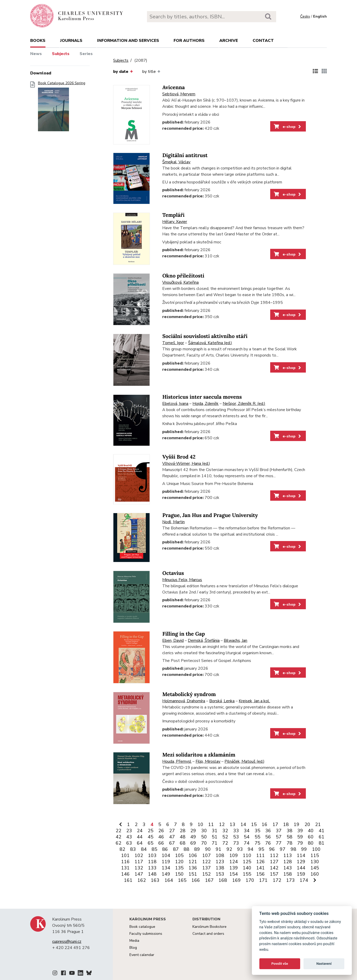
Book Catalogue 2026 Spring (62, 108)
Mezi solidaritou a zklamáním (199, 755)
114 (301, 855)
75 (258, 843)
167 (209, 880)
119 (166, 862)
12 (222, 824)
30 (204, 831)
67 (172, 843)
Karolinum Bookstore (209, 927)
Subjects (61, 54)
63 (129, 843)
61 (322, 837)
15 (254, 824)
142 (274, 868)
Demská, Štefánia (204, 641)
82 (122, 849)
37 (279, 831)
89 (197, 849)
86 (165, 849)
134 (166, 868)
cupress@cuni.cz (67, 942)
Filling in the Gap (184, 634)
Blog (133, 948)
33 (236, 831)
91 (219, 849)
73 (236, 843)
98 (293, 849)
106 (193, 855)
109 (234, 855)
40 (311, 831)
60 (311, 837)
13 (232, 824)
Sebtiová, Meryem (179, 94)
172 (277, 880)
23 (129, 831)
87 (176, 849)
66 (161, 843)
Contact (263, 41)
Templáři (173, 215)
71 (215, 843)
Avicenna (173, 87)
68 (183, 843)
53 (236, 837)
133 (152, 868)
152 (207, 874)
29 (193, 831)
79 (300, 843)
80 (311, 843)
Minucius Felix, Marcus (182, 580)
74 (247, 843)
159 (301, 874)
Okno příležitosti (183, 276)
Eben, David (173, 641)
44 (140, 837)
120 (179, 862)
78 (290, 843)
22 (119, 831)
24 (140, 831)
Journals (71, 41)
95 (261, 849)
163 (155, 880)
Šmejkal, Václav (176, 162)
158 (288, 874)
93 (240, 849)
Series (86, 54)
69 (193, 843)
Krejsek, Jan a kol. (254, 701)
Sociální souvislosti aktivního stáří (205, 336)
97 (283, 849)
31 (215, 831)
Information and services (128, 41)
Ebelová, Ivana (175, 404)
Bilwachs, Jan (235, 641)
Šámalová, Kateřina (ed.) (210, 343)
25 (151, 831)
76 (268, 843)
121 (193, 862)
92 (229, 849)
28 (183, 831)
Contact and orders (208, 934)
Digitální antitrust (185, 155)
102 (139, 855)
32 (225, 831)
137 (207, 868)
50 (204, 837)
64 (140, 843)
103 (152, 855)
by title (151, 72)
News (36, 54)
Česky (305, 16)
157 (274, 874)
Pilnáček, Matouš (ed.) (245, 761)
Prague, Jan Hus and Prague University (210, 515)
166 (196, 880)
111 (261, 855)
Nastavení (324, 964)
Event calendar (142, 955)
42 (119, 837)
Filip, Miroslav (208, 761)
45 (151, 837)
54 (247, 837)
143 (288, 868)
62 (119, 843)
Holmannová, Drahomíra (184, 701)
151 (193, 874)
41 (322, 831)
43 (129, 837)
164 (169, 880)
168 (223, 880)
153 (220, 874)
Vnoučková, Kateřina (180, 282)
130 (315, 862)
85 (154, 849)
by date (123, 72)
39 (300, 831)
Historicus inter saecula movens (202, 397)
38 (290, 831)
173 (290, 880)
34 (247, 831)
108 (220, 855)
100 (316, 849)
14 (243, 824)
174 (304, 880)
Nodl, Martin (173, 522)
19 (297, 824)
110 (247, 855)
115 (315, 855)
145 (315, 868)
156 (261, 874)
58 (290, 837)
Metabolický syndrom (189, 694)
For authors (189, 41)
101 (125, 855)
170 (250, 880)
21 (318, 824)
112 (274, 855)
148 (152, 874)
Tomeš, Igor (173, 343)
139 (234, 868)
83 (133, 849)
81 (322, 843)
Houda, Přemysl (177, 761)
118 (152, 862)
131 (125, 868)
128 (288, 862)
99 (304, 849)
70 (204, 843)
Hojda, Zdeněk (205, 404)
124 (234, 862)
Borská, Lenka (222, 701)
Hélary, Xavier (175, 222)
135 (179, 868)
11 (211, 824)
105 (179, 855)
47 (172, 837)
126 (261, 862)
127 (274, 862)
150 (179, 874)
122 (207, 862)
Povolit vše (280, 964)
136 (193, 868)
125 (247, 862)
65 (151, 843)
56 (268, 837)
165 (182, 880)
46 (161, 837)
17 (275, 824)
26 (161, 831)
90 (208, 849)
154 (234, 874)
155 (247, 874)
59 (300, 837)
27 (172, 831)
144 (301, 868)
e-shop (288, 127)
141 (261, 868)
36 (268, 831)
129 (301, 862)
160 (315, 874)
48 (183, 837)
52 (225, 837)
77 (279, 843)
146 (125, 874)
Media (134, 941)
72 (225, 843)
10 (200, 824)
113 (288, 855)
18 (286, 824)
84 (144, 849)
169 (236, 880)
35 (258, 831)
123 (220, 862)
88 (187, 849)
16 (265, 824)
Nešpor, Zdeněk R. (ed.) (244, 404)
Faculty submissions (146, 934)
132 (139, 868)
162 (142, 880)
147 (139, 874)
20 (307, 824)
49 (193, 837)
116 (125, 862)
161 (128, 880)
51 (215, 837)
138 (220, 868)
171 (263, 880)
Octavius (173, 573)
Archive (229, 41)
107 (207, 855)
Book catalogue (142, 927)
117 (139, 862)
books (38, 41)
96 (272, 849)
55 (258, 837)
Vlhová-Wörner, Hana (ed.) (186, 464)
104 (166, 855)
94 (251, 849)
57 (279, 837)
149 (166, 874)
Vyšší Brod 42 (179, 457)
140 (247, 868)
